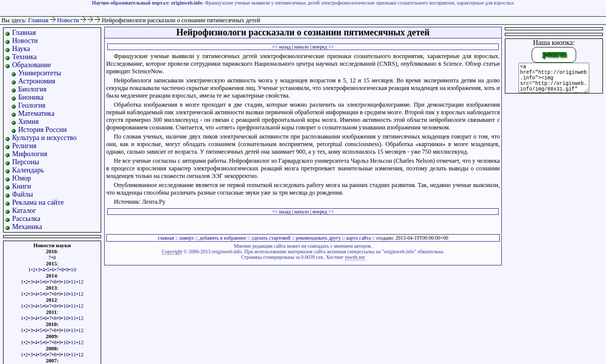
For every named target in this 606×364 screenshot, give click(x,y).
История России (42, 130)
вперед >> (323, 47)
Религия (24, 146)
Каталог (24, 211)
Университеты (40, 73)
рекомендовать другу (318, 238)
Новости (69, 20)
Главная (38, 20)
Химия (28, 122)
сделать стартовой (271, 238)
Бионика (31, 97)
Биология (32, 89)
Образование (32, 65)
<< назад (282, 47)
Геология (32, 105)
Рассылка (26, 219)
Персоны (26, 162)
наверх (187, 238)
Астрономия (37, 81)
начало (302, 47)
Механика (27, 227)
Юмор (21, 178)
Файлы (23, 194)
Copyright (172, 252)
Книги (22, 186)
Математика (36, 113)
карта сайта (358, 238)
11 (74, 282)
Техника (25, 57)
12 (81, 282)
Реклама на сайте (38, 202)
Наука (21, 49)
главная (166, 238)
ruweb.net (355, 257)
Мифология (30, 154)
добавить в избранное (223, 238)
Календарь (28, 170)
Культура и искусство (45, 138)
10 (74, 269)
